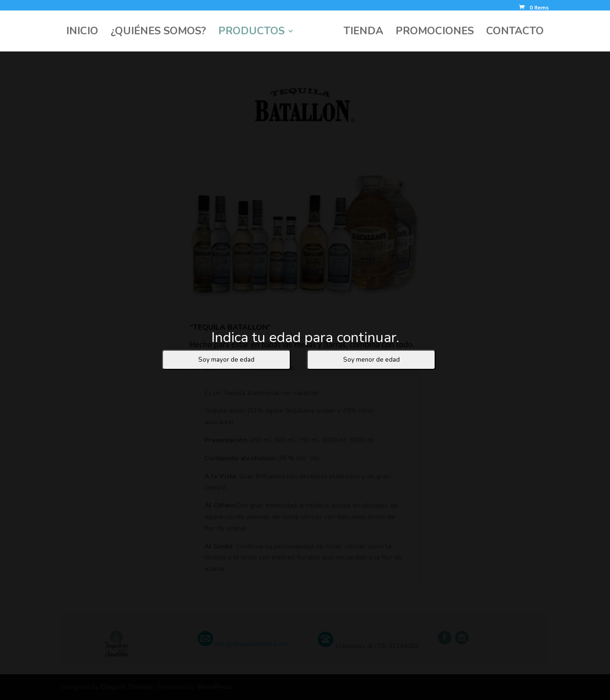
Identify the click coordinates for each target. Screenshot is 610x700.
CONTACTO (515, 33)
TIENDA (363, 33)
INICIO (82, 33)
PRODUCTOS (251, 33)
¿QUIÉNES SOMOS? (158, 33)
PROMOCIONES (435, 33)
